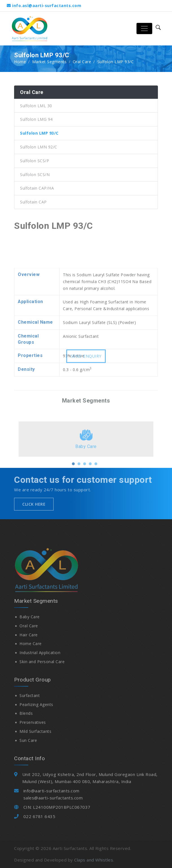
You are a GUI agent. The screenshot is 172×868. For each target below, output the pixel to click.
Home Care (31, 644)
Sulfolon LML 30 (36, 106)
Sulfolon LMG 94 (36, 119)
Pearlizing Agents (36, 704)
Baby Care (30, 617)
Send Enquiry (86, 359)
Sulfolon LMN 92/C (39, 147)
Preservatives (33, 722)
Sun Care (28, 740)
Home (20, 62)
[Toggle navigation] (144, 29)
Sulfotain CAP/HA (37, 188)
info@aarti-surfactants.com (51, 791)
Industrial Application (40, 653)
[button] (73, 477)
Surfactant (30, 695)
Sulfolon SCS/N (35, 175)
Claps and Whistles (94, 860)
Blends (26, 713)
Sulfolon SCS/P (35, 161)
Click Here (34, 504)
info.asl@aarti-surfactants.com (47, 6)
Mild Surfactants (35, 731)
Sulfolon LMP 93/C (39, 133)
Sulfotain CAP (33, 202)
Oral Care (82, 62)
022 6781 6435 (39, 816)
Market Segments (49, 62)
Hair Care (29, 635)
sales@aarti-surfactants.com (53, 798)
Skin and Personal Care (42, 662)
